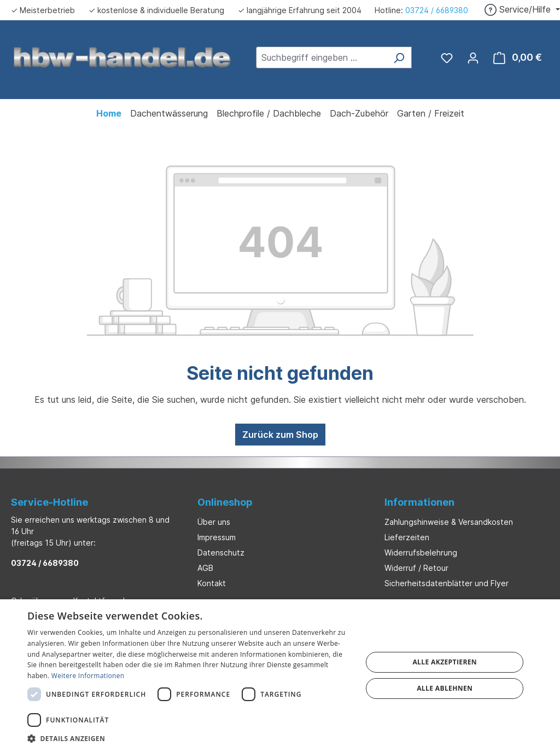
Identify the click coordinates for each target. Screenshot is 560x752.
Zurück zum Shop (280, 435)
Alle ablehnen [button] (445, 688)
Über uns (214, 522)
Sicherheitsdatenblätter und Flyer (447, 583)
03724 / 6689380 (437, 10)
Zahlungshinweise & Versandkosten (449, 522)
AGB (205, 568)
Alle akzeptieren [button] (445, 662)
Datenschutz (221, 553)
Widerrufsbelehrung (421, 553)
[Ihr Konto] (473, 57)
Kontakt (212, 583)
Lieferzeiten (407, 537)
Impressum (217, 537)
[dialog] (280, 676)
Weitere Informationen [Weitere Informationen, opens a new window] (88, 676)
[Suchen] (399, 57)
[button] (190, 738)
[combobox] (321, 57)
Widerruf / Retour (416, 568)
